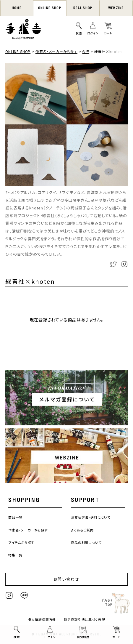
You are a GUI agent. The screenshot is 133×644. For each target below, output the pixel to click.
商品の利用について (86, 542)
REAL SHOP (83, 8)
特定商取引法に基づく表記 (84, 619)
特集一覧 (15, 555)
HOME (17, 8)
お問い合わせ (66, 579)
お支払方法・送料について (91, 517)
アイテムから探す (21, 542)
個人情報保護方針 (42, 619)
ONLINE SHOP (50, 8)
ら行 (86, 51)
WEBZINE (116, 8)
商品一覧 (15, 517)
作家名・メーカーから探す (56, 51)
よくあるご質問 (82, 530)
